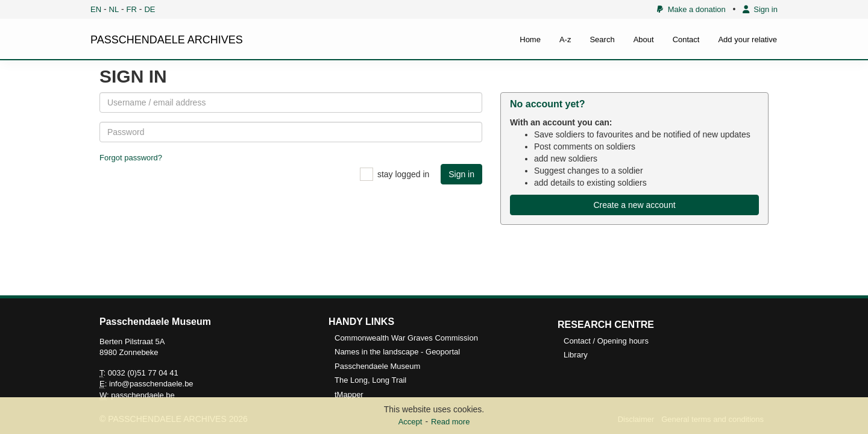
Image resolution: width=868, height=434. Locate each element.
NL (114, 9)
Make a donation (691, 9)
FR (132, 9)
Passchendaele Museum (377, 366)
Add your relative (747, 39)
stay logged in (403, 174)
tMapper (349, 395)
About (644, 39)
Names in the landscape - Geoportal (397, 352)
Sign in (760, 9)
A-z (565, 39)
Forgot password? (131, 158)
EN (96, 9)
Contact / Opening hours (606, 341)
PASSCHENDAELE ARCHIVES (167, 40)
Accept (410, 422)
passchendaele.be (143, 395)
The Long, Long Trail (370, 380)
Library (576, 355)
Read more (450, 422)
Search (602, 39)
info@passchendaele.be (151, 384)
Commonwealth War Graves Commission (406, 338)
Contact (686, 39)
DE (149, 9)
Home (530, 39)
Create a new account (634, 205)
